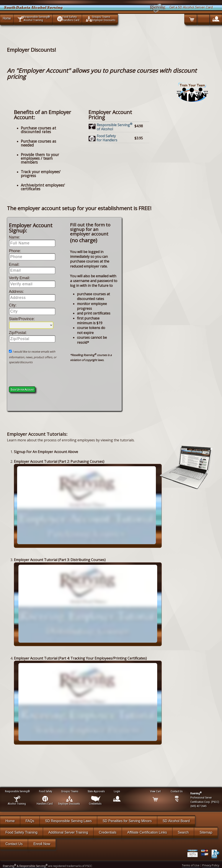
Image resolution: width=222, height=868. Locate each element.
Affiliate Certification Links (147, 832)
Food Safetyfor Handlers (107, 138)
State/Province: (22, 319)
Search (183, 832)
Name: (15, 237)
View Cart (156, 791)
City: (13, 305)
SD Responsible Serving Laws (68, 821)
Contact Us (14, 844)
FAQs (30, 821)
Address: (16, 292)
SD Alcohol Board (176, 821)
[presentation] (34, 376)
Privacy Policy (211, 865)
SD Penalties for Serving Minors (127, 821)
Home (7, 18)
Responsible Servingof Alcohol (115, 127)
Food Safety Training (21, 832)
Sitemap (206, 832)
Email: (14, 265)
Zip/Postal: (18, 333)
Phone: (15, 251)
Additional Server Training (68, 832)
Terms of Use (191, 865)
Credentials (108, 832)
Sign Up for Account (22, 389)
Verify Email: (20, 278)
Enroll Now (42, 844)
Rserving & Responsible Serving (25, 866)
